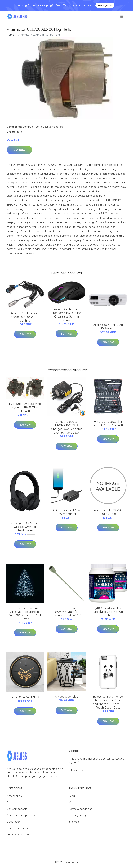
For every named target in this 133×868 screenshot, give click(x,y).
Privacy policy (77, 815)
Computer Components (37, 127)
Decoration (14, 822)
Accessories (14, 796)
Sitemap (74, 822)
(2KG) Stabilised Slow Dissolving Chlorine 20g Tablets (108, 612)
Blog (72, 796)
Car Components (17, 809)
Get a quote (105, 5)
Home (10, 35)
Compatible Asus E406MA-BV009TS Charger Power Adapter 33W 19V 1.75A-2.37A (66, 427)
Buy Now (19, 150)
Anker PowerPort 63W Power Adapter (66, 512)
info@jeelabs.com (80, 770)
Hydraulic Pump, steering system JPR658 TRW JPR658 (25, 407)
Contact (74, 802)
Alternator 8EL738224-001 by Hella (108, 512)
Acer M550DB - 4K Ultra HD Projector (108, 327)
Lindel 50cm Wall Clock (25, 697)
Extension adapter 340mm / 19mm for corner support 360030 (66, 612)
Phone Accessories (18, 835)
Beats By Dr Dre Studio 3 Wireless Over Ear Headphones (25, 527)
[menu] (122, 16)
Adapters (58, 127)
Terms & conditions (81, 809)
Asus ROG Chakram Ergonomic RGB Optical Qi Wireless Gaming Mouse (67, 315)
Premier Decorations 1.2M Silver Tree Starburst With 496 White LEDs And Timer (25, 614)
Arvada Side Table (67, 697)
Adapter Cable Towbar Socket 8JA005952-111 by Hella (25, 317)
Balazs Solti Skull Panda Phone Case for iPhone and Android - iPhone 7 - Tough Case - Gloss (108, 702)
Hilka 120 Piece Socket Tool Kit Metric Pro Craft (108, 423)
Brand (10, 802)
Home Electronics (17, 828)
